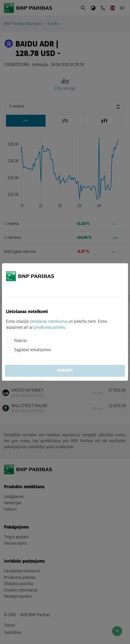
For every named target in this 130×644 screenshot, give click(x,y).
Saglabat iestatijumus (32, 350)
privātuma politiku (50, 328)
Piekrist (20, 341)
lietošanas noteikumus (49, 322)
